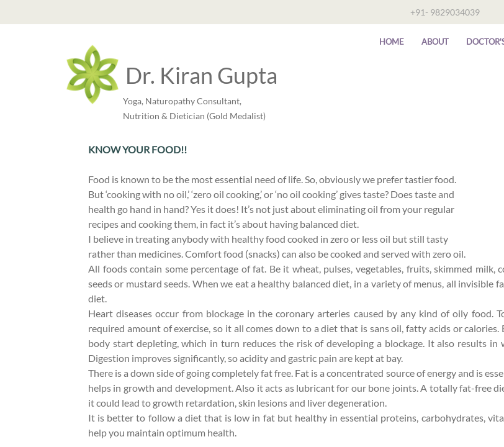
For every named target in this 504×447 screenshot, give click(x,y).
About (435, 42)
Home (392, 42)
